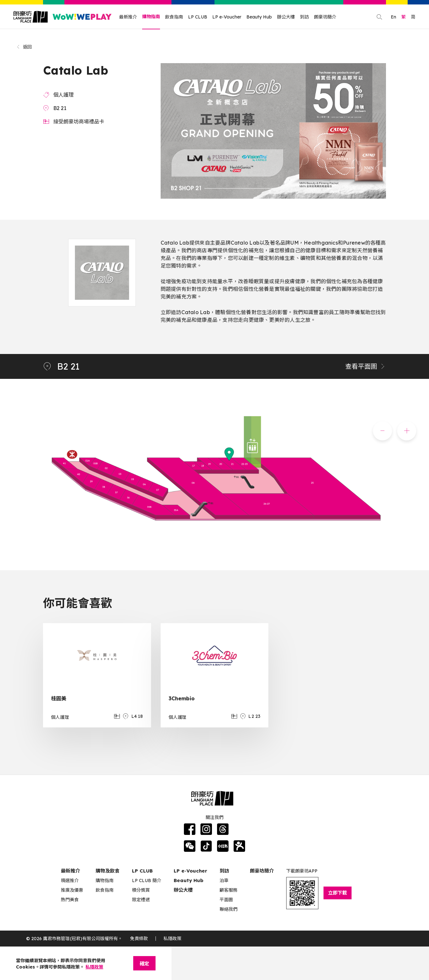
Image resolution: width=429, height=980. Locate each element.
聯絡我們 (229, 909)
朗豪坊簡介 (325, 17)
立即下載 (338, 893)
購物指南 (151, 17)
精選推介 (70, 881)
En (393, 17)
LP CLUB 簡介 (147, 881)
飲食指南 (174, 17)
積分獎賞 (141, 890)
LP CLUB (198, 17)
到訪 (304, 17)
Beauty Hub (259, 17)
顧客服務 (229, 890)
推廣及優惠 (72, 890)
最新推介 (128, 17)
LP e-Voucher (227, 17)
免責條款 (139, 939)
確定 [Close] (144, 964)
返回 (24, 47)
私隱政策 (172, 939)
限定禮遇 (141, 900)
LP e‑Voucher (190, 871)
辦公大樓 (286, 17)
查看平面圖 (366, 366)
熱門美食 (70, 900)
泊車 (224, 881)
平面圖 (226, 900)
